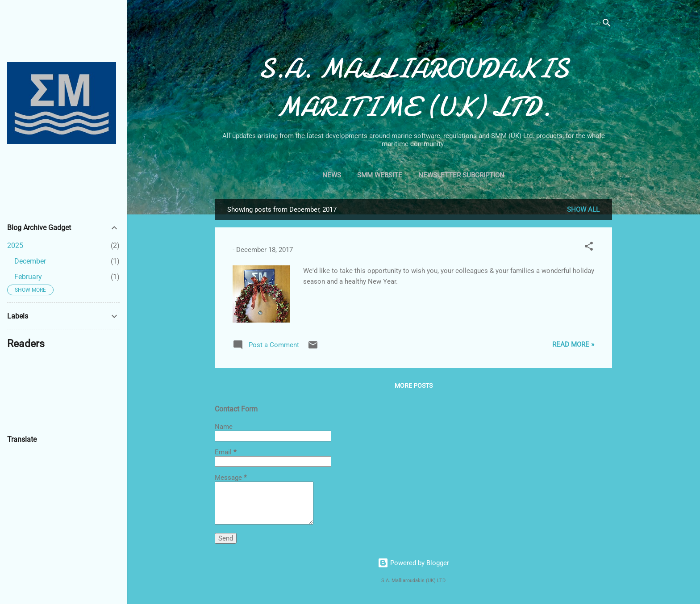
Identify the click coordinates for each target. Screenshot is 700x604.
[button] (589, 248)
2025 (15, 245)
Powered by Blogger (413, 563)
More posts (414, 386)
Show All (583, 210)
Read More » (573, 344)
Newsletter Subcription (461, 175)
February (28, 277)
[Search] (607, 24)
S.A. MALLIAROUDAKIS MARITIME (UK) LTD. (413, 88)
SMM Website (380, 175)
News (332, 175)
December (30, 261)
